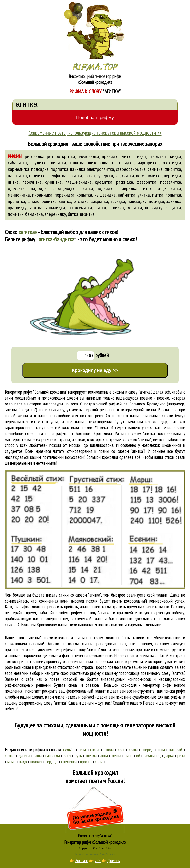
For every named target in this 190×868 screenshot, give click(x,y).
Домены (114, 860)
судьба (69, 750)
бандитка (34, 214)
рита (181, 756)
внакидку (154, 208)
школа (109, 750)
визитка (87, 214)
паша (38, 756)
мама (11, 762)
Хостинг (82, 860)
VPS (98, 860)
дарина (24, 756)
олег (121, 750)
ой (138, 756)
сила (82, 750)
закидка (174, 201)
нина (129, 756)
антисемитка (80, 208)
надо (23, 762)
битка (73, 214)
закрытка (100, 201)
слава (133, 750)
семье (10, 756)
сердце (52, 762)
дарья (169, 756)
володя (36, 762)
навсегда (53, 756)
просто (86, 762)
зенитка (135, 208)
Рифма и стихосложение (86, 854)
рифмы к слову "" (132, 392)
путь (78, 756)
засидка (118, 201)
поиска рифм (174, 691)
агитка (36, 208)
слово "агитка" (140, 439)
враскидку (17, 208)
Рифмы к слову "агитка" (95, 836)
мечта (116, 756)
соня (99, 762)
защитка (173, 208)
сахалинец (152, 756)
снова (95, 750)
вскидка (117, 208)
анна (104, 756)
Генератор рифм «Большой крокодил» (95, 842)
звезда (91, 756)
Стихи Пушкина (108, 854)
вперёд (148, 750)
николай (176, 750)
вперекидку (55, 214)
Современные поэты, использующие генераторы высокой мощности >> (95, 133)
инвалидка (55, 208)
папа (161, 750)
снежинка (69, 762)
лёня (67, 756)
